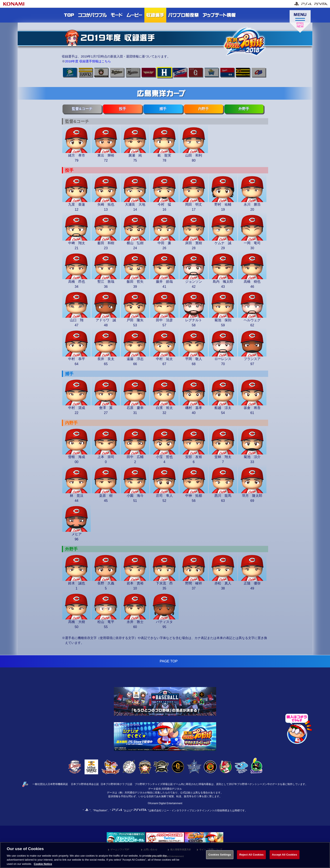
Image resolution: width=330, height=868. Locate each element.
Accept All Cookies (285, 856)
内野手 (203, 109)
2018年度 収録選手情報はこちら (88, 61)
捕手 (163, 109)
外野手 (244, 109)
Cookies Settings (220, 856)
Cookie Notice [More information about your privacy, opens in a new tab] (43, 865)
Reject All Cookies (251, 856)
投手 (122, 109)
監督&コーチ (82, 109)
